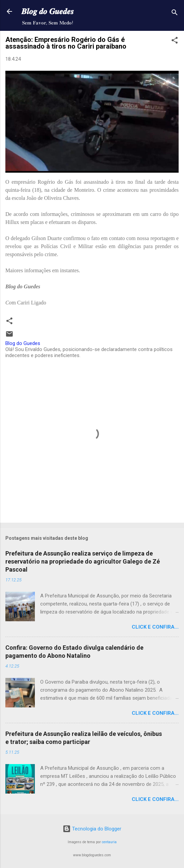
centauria (109, 842)
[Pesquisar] (175, 14)
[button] (175, 41)
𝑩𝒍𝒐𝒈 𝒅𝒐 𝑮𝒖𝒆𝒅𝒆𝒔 (48, 11)
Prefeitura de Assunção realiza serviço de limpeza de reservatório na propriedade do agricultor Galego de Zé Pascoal (83, 561)
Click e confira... (155, 627)
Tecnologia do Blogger (92, 829)
